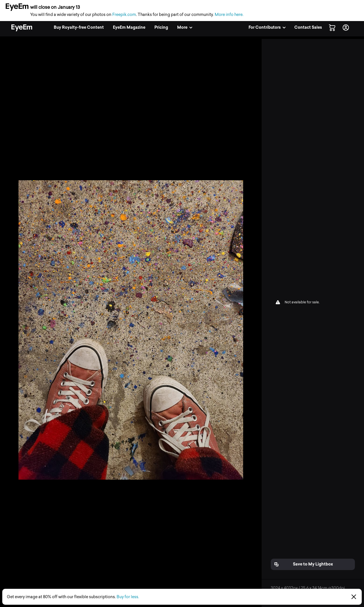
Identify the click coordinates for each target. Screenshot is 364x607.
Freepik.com (124, 15)
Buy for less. (128, 597)
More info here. (229, 15)
